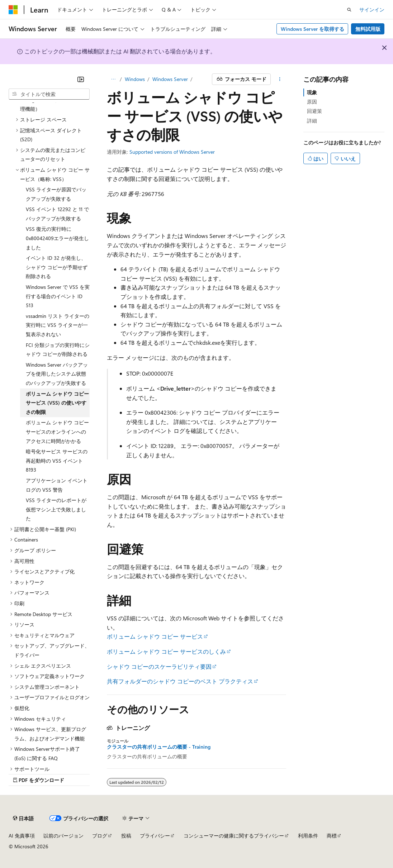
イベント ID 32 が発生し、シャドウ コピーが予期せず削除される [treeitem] (57, 267)
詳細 (312, 121)
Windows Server (170, 79)
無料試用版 (368, 29)
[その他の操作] (280, 79)
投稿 (126, 836)
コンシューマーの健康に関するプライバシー (234, 836)
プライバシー (155, 836)
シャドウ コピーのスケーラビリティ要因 (159, 666)
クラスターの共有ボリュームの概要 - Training (159, 747)
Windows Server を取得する (312, 29)
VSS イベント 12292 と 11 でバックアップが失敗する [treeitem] (57, 214)
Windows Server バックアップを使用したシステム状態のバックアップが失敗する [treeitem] (57, 374)
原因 (312, 102)
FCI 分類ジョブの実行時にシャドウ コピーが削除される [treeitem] (58, 350)
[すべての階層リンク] (113, 79)
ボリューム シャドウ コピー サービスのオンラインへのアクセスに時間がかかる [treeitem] (57, 431)
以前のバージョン (63, 836)
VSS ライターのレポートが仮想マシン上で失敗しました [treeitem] (56, 509)
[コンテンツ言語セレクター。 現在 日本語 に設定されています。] (23, 818)
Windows (135, 79)
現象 (312, 92)
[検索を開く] (349, 10)
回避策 (314, 111)
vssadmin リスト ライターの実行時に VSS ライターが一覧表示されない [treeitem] (58, 325)
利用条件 (308, 836)
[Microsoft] (13, 10)
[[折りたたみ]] (81, 79)
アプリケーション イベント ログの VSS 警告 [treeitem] (57, 485)
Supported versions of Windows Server (172, 152)
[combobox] (49, 94)
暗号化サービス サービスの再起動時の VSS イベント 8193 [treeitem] (57, 461)
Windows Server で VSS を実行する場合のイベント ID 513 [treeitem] (58, 296)
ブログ (100, 836)
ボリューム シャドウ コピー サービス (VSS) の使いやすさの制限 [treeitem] (57, 403)
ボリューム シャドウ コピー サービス (155, 636)
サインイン (372, 9)
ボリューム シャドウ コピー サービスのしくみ (166, 651)
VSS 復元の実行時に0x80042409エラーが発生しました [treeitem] (57, 238)
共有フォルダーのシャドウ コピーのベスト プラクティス (180, 681)
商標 (332, 836)
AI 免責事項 (22, 836)
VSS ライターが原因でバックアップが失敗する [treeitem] (56, 194)
